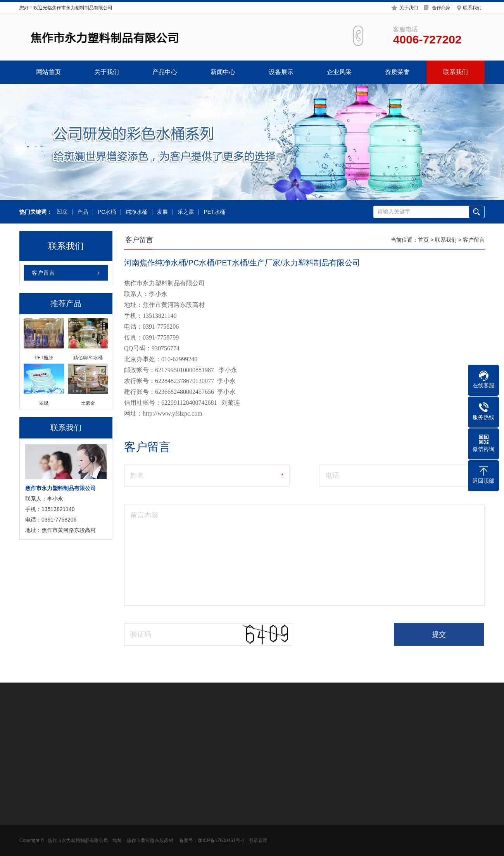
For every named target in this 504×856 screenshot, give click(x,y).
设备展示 (281, 72)
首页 (423, 240)
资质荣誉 (397, 72)
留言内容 (144, 515)
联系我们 (472, 7)
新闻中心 (223, 72)
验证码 (141, 634)
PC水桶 (106, 212)
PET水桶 (213, 212)
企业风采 (339, 72)
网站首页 (48, 72)
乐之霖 (185, 212)
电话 (332, 475)
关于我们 (409, 7)
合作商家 (441, 7)
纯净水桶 (136, 212)
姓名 (137, 475)
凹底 (61, 212)
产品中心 (165, 72)
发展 (162, 212)
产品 (82, 212)
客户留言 (43, 273)
